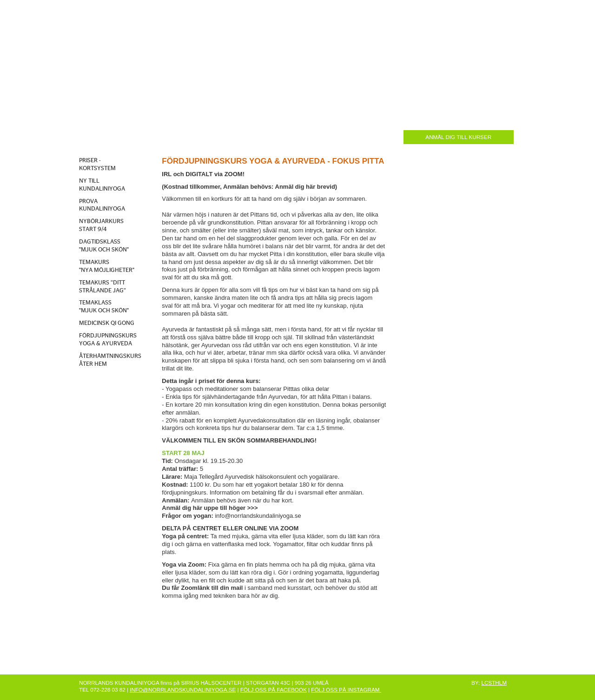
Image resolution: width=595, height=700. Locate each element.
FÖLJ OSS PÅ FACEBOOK (274, 690)
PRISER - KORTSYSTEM (97, 165)
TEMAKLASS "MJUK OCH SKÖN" (104, 307)
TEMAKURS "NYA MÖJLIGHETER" (107, 266)
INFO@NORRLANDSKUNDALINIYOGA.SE (183, 690)
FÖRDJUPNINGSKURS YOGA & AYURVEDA (108, 340)
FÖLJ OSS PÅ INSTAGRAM (346, 690)
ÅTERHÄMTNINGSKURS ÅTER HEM (110, 360)
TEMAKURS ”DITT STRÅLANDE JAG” (102, 287)
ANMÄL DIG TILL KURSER (458, 137)
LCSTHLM (494, 683)
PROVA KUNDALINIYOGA (102, 205)
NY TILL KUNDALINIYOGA (102, 185)
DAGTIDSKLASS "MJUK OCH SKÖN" (104, 246)
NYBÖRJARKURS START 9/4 (101, 225)
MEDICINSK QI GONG (107, 323)
